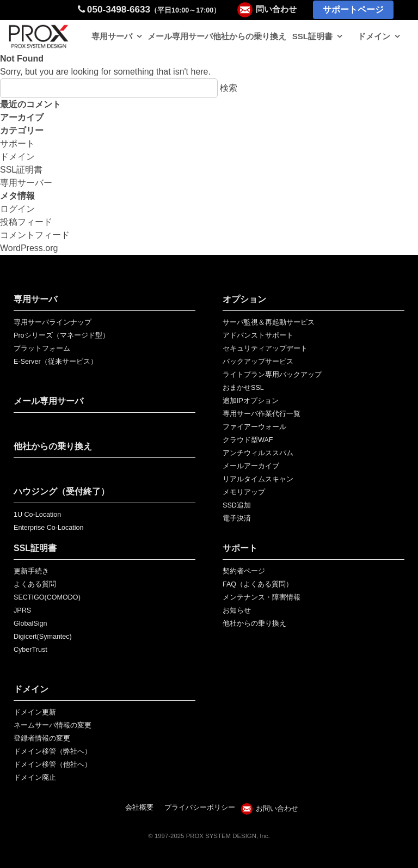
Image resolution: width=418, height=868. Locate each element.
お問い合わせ (277, 809)
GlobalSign (30, 624)
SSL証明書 (312, 36)
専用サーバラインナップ (53, 322)
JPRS (22, 610)
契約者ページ (244, 571)
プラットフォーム (42, 349)
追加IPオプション (251, 401)
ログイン (17, 209)
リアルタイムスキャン (258, 479)
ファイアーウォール (254, 427)
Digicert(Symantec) (43, 637)
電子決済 (237, 518)
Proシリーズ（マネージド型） (62, 335)
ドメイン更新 (35, 712)
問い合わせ (276, 9)
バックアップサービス (258, 362)
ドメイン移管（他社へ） (53, 765)
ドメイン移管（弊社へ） (53, 751)
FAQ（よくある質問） (258, 584)
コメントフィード (35, 235)
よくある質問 (35, 584)
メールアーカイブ (251, 466)
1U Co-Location (37, 515)
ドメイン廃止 (35, 778)
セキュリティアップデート (265, 349)
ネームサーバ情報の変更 (53, 725)
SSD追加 (237, 505)
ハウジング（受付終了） (62, 491)
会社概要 (139, 808)
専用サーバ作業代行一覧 (262, 414)
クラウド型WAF (248, 440)
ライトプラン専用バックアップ (272, 375)
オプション (244, 299)
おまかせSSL (243, 388)
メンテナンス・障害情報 (262, 597)
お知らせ (237, 610)
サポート (17, 143)
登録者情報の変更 (42, 738)
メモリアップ (244, 492)
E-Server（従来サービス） (56, 362)
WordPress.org (29, 248)
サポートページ (353, 10)
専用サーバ (112, 36)
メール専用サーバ (180, 36)
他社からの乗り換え (250, 36)
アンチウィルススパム (258, 453)
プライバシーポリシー (200, 808)
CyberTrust (30, 650)
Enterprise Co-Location (48, 528)
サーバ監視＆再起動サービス (269, 322)
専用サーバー (26, 183)
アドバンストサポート (258, 335)
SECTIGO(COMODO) (47, 597)
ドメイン (374, 36)
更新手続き (31, 571)
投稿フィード (26, 222)
